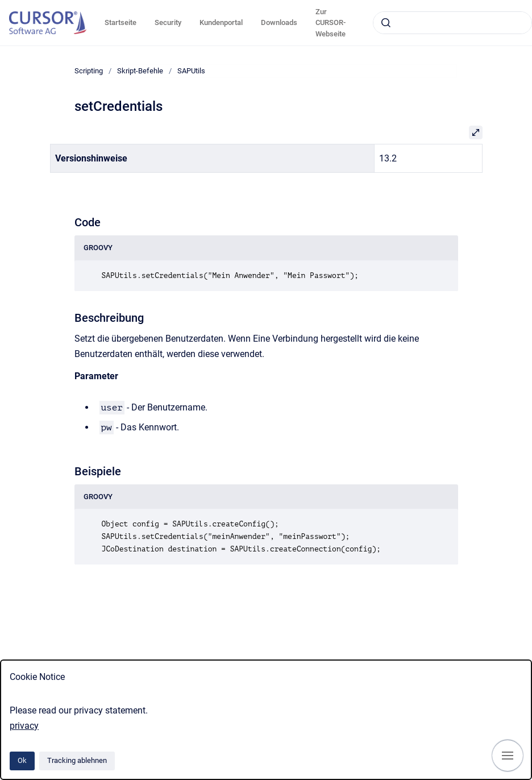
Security (168, 22)
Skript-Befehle (140, 71)
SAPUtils (191, 71)
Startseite (120, 22)
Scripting (89, 71)
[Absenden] (386, 23)
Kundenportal (221, 22)
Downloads (279, 22)
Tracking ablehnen (77, 760)
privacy (24, 726)
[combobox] (452, 23)
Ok (22, 760)
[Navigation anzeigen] (508, 756)
